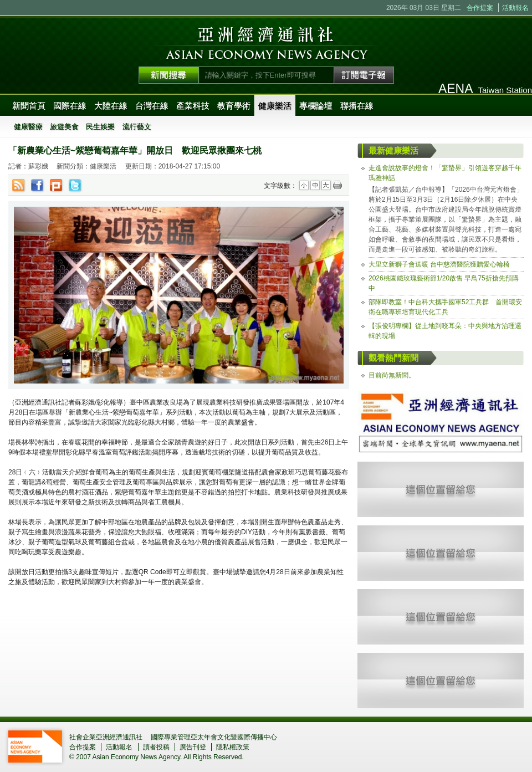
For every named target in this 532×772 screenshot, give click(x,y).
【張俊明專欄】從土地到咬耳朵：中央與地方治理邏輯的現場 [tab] (445, 331)
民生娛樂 (100, 127)
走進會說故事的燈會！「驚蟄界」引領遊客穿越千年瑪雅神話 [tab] (445, 173)
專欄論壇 (316, 106)
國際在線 (70, 106)
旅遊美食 (64, 127)
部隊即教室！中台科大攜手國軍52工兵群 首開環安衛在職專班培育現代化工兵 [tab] (445, 307)
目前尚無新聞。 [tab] (392, 375)
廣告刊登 (193, 747)
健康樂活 (275, 106)
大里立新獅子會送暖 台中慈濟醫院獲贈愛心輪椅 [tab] (439, 264)
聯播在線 (357, 106)
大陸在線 (111, 106)
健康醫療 (28, 127)
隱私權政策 (233, 747)
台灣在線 (152, 106)
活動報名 (515, 8)
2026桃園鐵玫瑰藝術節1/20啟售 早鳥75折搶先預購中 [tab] (444, 283)
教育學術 (234, 106)
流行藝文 (137, 127)
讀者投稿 (156, 747)
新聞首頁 (29, 106)
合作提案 (480, 8)
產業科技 (193, 106)
